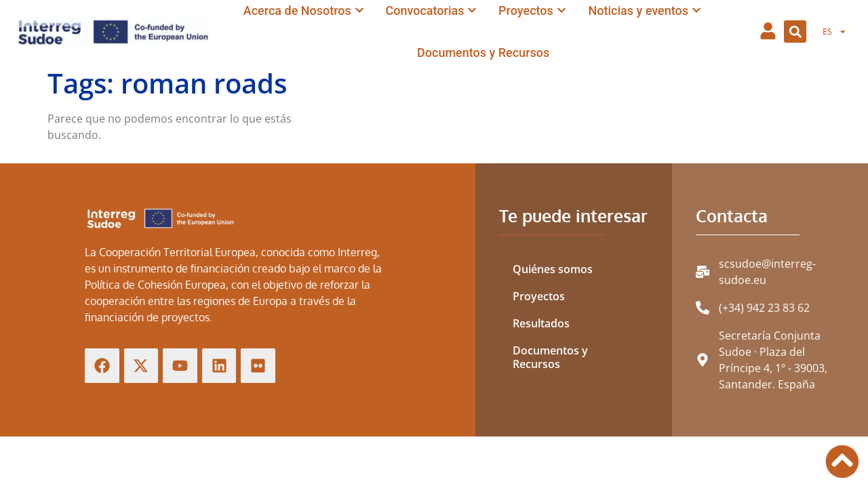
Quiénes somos (553, 269)
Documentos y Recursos (550, 357)
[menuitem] (835, 32)
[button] (795, 32)
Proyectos (539, 296)
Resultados (541, 323)
